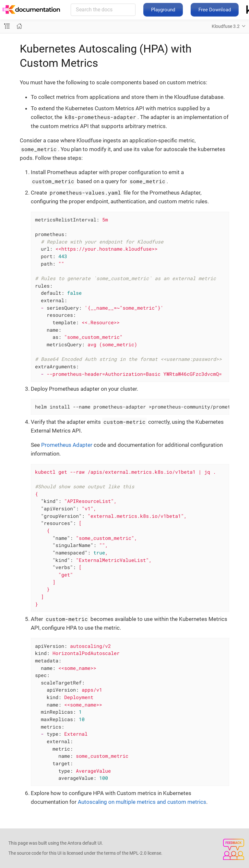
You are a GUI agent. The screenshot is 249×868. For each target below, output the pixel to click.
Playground (163, 10)
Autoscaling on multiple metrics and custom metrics (142, 802)
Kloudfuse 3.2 (226, 26)
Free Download (215, 10)
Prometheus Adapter (67, 445)
